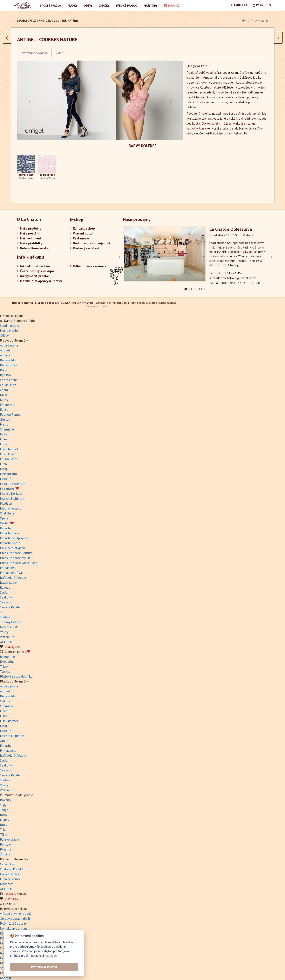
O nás (4, 945)
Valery (4, 628)
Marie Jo (6, 475)
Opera (4, 515)
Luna (3, 460)
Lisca (4, 441)
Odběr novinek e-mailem (91, 266)
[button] (30, 100)
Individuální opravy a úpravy (41, 281)
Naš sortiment (31, 238)
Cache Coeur (8, 376)
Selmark (6, 599)
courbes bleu (26, 175)
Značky (104, 6)
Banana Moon (10, 357)
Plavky (72, 6)
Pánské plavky (10, 836)
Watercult (7, 633)
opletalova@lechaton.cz (238, 278)
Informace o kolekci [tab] (34, 53)
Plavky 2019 (14, 643)
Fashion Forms (10, 411)
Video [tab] (59, 53)
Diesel (4, 391)
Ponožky (6, 841)
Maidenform (8, 470)
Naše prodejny (31, 228)
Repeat (5, 584)
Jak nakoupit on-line (35, 266)
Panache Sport (10, 539)
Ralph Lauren (9, 579)
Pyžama (5, 846)
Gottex (5, 416)
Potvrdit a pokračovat (44, 967)
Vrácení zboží (83, 233)
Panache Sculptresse (14, 534)
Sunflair (5, 614)
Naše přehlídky (31, 243)
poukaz (171, 6)
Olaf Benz (7, 510)
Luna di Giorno (10, 875)
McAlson (6, 500)
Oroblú (7, 520)
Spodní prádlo (50, 6)
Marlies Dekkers (11, 490)
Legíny (5, 816)
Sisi (2, 609)
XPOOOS (6, 638)
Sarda (4, 589)
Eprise (4, 406)
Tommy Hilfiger (11, 618)
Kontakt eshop (84, 228)
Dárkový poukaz (16, 890)
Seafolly (6, 594)
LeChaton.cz (26, 21)
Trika (3, 826)
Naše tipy (151, 6)
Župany (5, 851)
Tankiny (5, 668)
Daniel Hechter (10, 870)
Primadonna (8, 564)
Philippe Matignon (12, 544)
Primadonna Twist (12, 569)
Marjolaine (9, 485)
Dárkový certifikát (86, 248)
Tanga (4, 806)
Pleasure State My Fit (15, 554)
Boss (3, 366)
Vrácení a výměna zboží (16, 910)
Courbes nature (66, 21)
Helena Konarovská (34, 248)
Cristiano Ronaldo (12, 866)
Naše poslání (30, 233)
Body (4, 821)
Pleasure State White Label (19, 559)
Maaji (4, 465)
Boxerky (6, 796)
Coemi (4, 386)
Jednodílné (7, 653)
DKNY (4, 396)
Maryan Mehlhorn (12, 495)
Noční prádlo (9, 327)
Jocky (4, 811)
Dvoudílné (7, 658)
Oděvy (88, 6)
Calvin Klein (8, 381)
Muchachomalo (11, 505)
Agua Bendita (9, 342)
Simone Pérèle (10, 604)
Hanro (4, 421)
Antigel (45, 21)
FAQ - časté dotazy (13, 920)
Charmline (7, 426)
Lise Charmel (9, 446)
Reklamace (81, 238)
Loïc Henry (7, 450)
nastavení (51, 956)
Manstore (7, 880)
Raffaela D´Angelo (13, 574)
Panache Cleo (9, 530)
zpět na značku (255, 21)
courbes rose (47, 175)
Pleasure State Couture (16, 549)
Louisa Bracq (9, 455)
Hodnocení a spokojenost (92, 243)
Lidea (4, 436)
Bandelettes (9, 362)
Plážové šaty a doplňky (16, 673)
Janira (4, 431)
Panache (6, 525)
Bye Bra (5, 371)
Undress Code (9, 623)
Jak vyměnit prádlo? (35, 276)
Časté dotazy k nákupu (37, 271)
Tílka (4, 831)
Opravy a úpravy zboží (15, 915)
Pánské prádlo (127, 6)
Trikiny (4, 663)
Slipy (3, 801)
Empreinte (7, 401)
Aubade (5, 352)
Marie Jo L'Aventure (13, 480)
